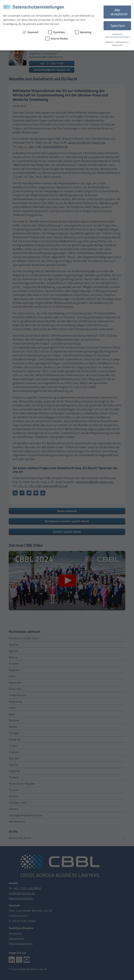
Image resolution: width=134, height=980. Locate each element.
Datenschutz (122, 42)
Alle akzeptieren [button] (119, 12)
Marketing (83, 32)
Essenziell (30, 32)
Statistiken (57, 32)
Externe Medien (57, 39)
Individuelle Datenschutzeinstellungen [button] (117, 36)
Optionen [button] (110, 42)
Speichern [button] (118, 26)
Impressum (117, 45)
